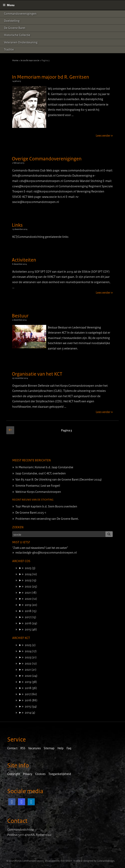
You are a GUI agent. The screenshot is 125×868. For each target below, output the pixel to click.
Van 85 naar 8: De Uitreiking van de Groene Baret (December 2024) (59, 480)
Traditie (9, 49)
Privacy (28, 774)
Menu (9, 5)
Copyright (14, 774)
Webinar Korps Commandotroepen (38, 492)
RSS (23, 748)
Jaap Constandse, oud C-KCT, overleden (41, 473)
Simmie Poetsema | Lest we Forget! (38, 486)
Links (17, 225)
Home (15, 60)
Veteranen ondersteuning (21, 42)
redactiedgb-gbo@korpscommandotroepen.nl (46, 553)
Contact (12, 748)
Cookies (40, 774)
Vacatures (34, 748)
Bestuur (20, 316)
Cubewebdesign (106, 861)
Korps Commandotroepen (29, 861)
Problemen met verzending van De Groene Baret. (47, 519)
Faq (69, 748)
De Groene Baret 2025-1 (31, 513)
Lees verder (104, 136)
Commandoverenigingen (20, 14)
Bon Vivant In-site (70, 861)
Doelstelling (12, 21)
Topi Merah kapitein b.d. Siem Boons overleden (46, 506)
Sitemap (49, 748)
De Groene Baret (15, 28)
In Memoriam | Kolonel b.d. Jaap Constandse (44, 467)
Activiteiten (24, 260)
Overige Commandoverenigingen (47, 159)
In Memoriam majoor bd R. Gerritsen (50, 77)
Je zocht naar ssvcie (30, 60)
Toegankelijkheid (60, 774)
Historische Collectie (17, 35)
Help (61, 748)
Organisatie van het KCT (37, 374)
